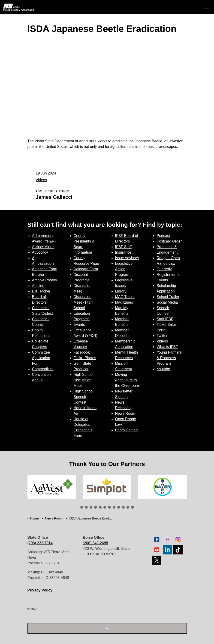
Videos (41, 180)
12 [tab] (133, 507)
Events (79, 325)
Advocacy (40, 252)
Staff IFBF (165, 319)
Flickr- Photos (85, 358)
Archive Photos (45, 280)
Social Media (167, 302)
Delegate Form (86, 269)
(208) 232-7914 (40, 543)
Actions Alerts (43, 247)
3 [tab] (91, 507)
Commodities (43, 369)
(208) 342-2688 (95, 543)
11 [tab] (128, 507)
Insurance (123, 252)
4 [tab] (96, 507)
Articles (38, 286)
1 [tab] (82, 507)
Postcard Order (169, 241)
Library (121, 291)
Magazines (124, 302)
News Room (125, 413)
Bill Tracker (41, 291)
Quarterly (164, 269)
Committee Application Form (41, 358)
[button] (107, 628)
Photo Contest (127, 430)
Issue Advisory (127, 258)
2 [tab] (86, 507)
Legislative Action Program (124, 269)
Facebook (82, 352)
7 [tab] (109, 507)
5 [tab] (100, 507)
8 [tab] (114, 507)
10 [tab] (123, 507)
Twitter (162, 336)
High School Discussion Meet (84, 380)
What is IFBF (167, 347)
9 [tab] (119, 507)
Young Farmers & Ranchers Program (169, 358)
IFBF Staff (124, 247)
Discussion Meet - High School (83, 302)
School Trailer (168, 297)
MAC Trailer (125, 297)
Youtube (163, 369)
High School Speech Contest (84, 397)
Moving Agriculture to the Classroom (127, 380)
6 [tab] (105, 507)
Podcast (163, 236)
